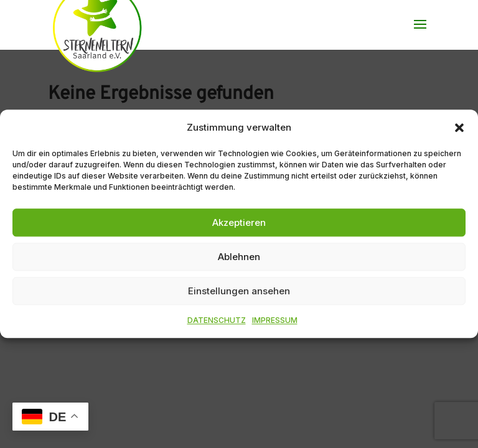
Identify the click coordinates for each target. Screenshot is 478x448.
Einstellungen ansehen (239, 291)
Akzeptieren (239, 222)
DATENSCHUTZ (217, 321)
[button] (459, 128)
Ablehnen (239, 257)
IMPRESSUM (275, 321)
